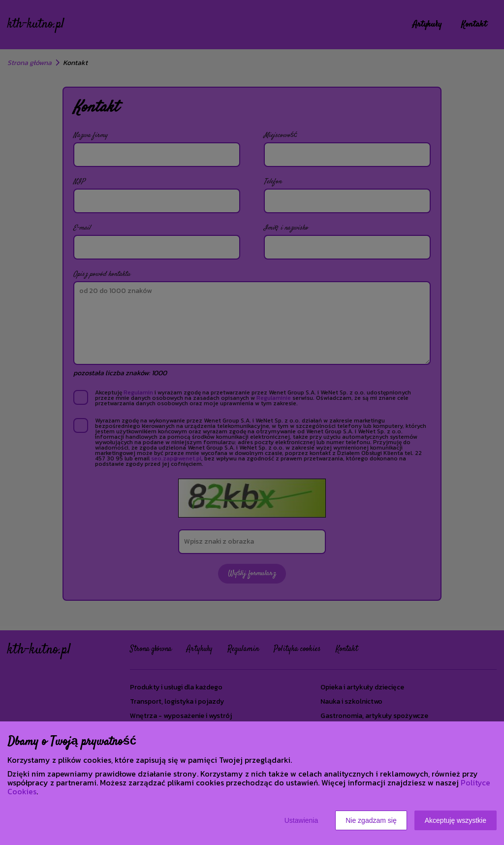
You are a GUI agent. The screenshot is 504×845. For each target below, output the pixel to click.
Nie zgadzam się (371, 820)
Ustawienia (301, 820)
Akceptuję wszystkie (456, 820)
